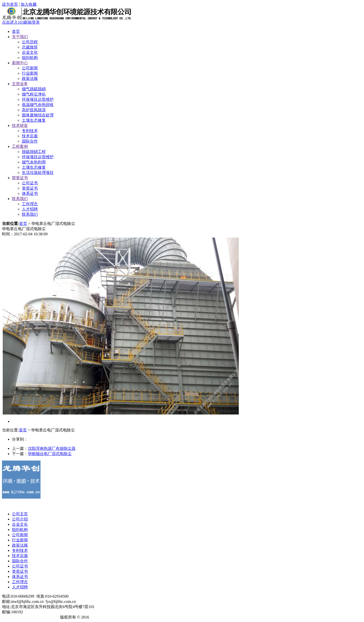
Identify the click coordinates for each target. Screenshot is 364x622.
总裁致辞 (30, 47)
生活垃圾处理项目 (38, 173)
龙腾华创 (10, 617)
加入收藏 (29, 4)
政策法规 (30, 78)
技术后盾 (30, 136)
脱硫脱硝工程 (34, 152)
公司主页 (20, 514)
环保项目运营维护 (38, 99)
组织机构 (30, 58)
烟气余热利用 (34, 162)
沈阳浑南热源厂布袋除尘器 (52, 448)
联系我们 (20, 199)
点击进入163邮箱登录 (21, 22)
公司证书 (30, 183)
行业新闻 (30, 73)
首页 (16, 31)
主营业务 (20, 84)
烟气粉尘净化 (34, 94)
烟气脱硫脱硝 (34, 89)
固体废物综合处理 (38, 115)
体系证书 (30, 193)
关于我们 (20, 37)
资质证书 (30, 188)
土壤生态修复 (34, 120)
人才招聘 (30, 209)
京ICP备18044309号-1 (40, 617)
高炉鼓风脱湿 (34, 110)
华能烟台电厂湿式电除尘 (50, 454)
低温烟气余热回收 (38, 105)
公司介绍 (20, 519)
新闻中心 (20, 63)
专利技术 (30, 131)
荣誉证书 (20, 178)
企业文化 (30, 52)
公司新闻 (30, 68)
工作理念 (30, 204)
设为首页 (10, 4)
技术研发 (20, 126)
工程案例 (20, 146)
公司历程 (30, 42)
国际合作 (30, 141)
